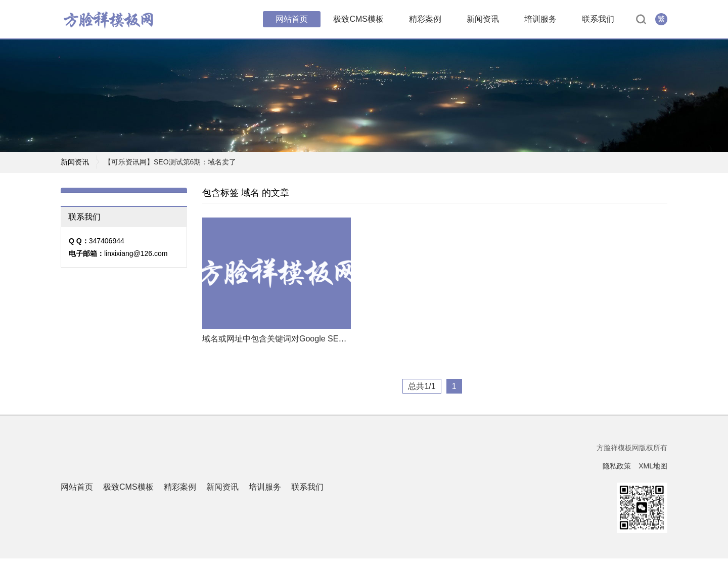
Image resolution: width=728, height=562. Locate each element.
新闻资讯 (483, 20)
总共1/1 (422, 390)
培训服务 (540, 20)
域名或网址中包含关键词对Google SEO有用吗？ (290, 342)
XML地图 (653, 469)
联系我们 (598, 20)
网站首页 (292, 20)
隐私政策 (617, 469)
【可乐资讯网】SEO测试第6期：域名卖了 (170, 165)
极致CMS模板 (358, 20)
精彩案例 (425, 20)
